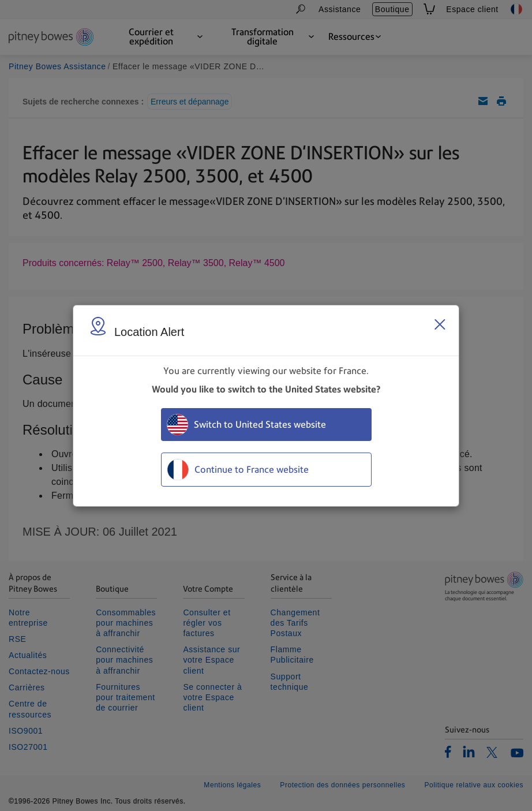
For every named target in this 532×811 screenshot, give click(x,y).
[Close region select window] (440, 324)
